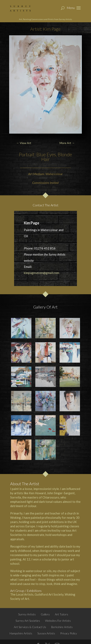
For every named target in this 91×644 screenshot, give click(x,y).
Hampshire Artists (21, 633)
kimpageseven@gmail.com (42, 273)
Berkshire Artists (62, 627)
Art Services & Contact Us (30, 627)
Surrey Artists (27, 614)
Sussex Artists (46, 633)
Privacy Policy (69, 633)
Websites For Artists (58, 621)
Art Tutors (62, 614)
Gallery (45, 614)
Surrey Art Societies (28, 621)
